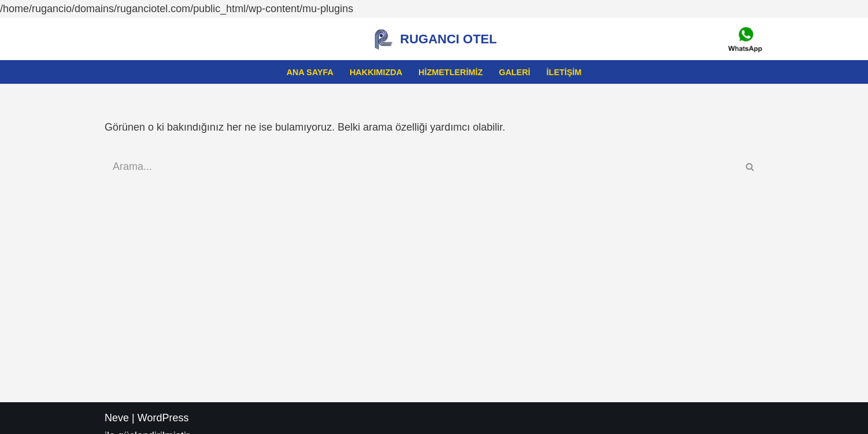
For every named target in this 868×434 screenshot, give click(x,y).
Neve (117, 418)
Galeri (514, 72)
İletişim (564, 72)
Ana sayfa (310, 72)
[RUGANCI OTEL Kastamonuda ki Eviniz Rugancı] (434, 39)
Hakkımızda (376, 72)
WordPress (163, 418)
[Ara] (421, 167)
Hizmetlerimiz (450, 72)
